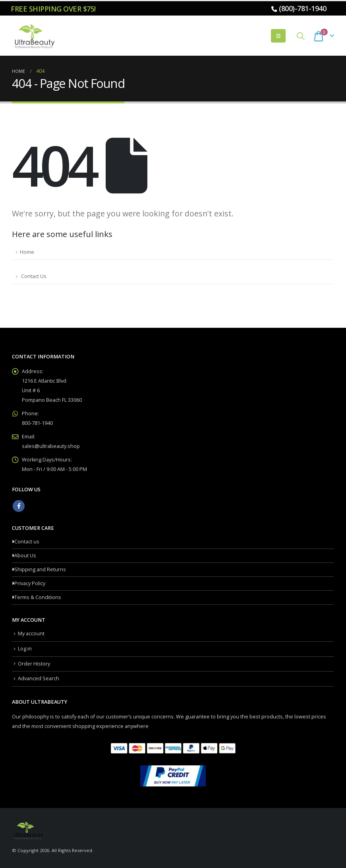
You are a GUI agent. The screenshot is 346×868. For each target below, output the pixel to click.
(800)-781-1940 (303, 8)
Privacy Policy (30, 583)
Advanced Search (39, 678)
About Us (25, 556)
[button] (278, 36)
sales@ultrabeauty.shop (51, 446)
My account (31, 633)
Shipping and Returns (40, 569)
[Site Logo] (34, 36)
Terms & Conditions (38, 597)
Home (27, 252)
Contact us (27, 542)
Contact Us (33, 276)
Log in (25, 649)
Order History (34, 664)
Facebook (19, 506)
